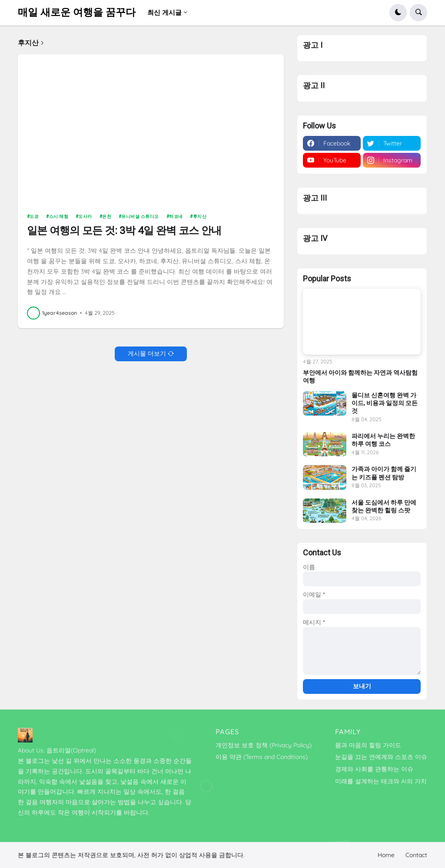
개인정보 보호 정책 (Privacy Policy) (264, 745)
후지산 (200, 216)
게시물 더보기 (147, 353)
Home (386, 855)
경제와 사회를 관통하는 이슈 (374, 769)
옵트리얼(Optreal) (71, 750)
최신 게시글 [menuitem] (164, 12)
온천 (107, 216)
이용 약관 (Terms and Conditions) (262, 757)
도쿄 (34, 216)
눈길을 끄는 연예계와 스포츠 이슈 (381, 757)
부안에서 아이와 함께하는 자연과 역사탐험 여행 (360, 376)
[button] (398, 13)
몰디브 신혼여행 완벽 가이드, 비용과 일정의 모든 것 (385, 403)
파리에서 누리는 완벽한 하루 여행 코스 (383, 440)
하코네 (176, 216)
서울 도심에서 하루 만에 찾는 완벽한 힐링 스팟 (384, 506)
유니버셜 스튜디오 (140, 216)
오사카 (85, 216)
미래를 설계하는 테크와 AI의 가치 (381, 781)
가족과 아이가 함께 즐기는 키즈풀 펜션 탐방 (384, 473)
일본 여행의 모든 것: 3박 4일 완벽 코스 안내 (124, 231)
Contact (416, 855)
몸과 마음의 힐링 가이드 (368, 745)
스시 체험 (59, 216)
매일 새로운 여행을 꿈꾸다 (77, 12)
